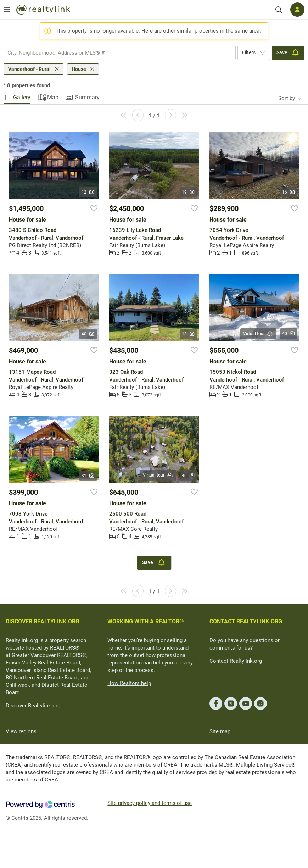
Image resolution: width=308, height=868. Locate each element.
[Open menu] (7, 10)
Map (53, 97)
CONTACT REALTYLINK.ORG (246, 621)
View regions (21, 731)
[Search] (279, 10)
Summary (87, 97)
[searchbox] (115, 53)
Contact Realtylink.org (236, 661)
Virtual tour (258, 334)
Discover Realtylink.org (33, 706)
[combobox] (120, 53)
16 (289, 192)
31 (88, 476)
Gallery (22, 97)
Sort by (287, 98)
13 (188, 334)
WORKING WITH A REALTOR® (146, 621)
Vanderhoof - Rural (29, 69)
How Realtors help (129, 683)
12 (88, 192)
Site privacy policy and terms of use (150, 803)
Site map (220, 731)
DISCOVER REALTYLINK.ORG (43, 621)
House (79, 69)
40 (88, 334)
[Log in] (297, 10)
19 (188, 192)
